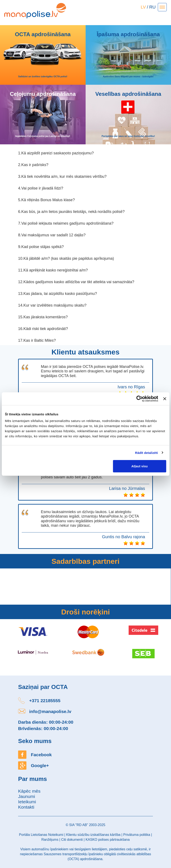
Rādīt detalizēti (146, 453)
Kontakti (26, 807)
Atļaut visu (140, 466)
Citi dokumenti (72, 840)
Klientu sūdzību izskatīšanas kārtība (93, 835)
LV (143, 7)
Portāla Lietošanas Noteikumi (41, 835)
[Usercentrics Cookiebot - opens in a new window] (140, 399)
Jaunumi (27, 796)
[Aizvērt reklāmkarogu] (165, 399)
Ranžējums (50, 840)
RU (152, 7)
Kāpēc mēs (29, 791)
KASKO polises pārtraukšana (108, 840)
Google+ (40, 765)
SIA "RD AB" (79, 825)
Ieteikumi (27, 802)
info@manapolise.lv (50, 711)
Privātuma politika (137, 835)
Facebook (41, 755)
